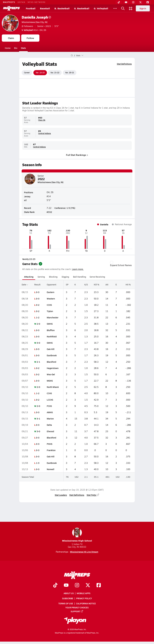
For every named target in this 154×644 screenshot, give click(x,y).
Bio (16, 48)
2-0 (38, 324)
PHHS (50, 444)
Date (25, 284)
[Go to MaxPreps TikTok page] (55, 585)
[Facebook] (148, 2)
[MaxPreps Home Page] (72, 55)
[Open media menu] (131, 8)
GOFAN (21, 2)
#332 (49, 212)
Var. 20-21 (70, 73)
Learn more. (78, 269)
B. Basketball (62, 8)
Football (31, 8)
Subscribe (68, 598)
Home (8, 48)
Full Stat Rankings (77, 155)
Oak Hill (51, 349)
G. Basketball (82, 8)
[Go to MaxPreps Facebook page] (99, 585)
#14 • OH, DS (34, 30)
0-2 (38, 305)
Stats (23, 48)
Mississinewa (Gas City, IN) (35, 22)
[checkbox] (112, 262)
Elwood (50, 431)
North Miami (53, 387)
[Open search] (123, 8)
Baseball (45, 8)
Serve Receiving (97, 277)
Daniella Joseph (36, 17)
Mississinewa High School (77, 535)
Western (51, 299)
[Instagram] (133, 2)
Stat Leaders (61, 495)
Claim (11, 38)
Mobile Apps (84, 593)
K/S (86, 284)
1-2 (38, 317)
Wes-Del (51, 374)
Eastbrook (52, 355)
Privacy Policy (84, 598)
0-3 (38, 292)
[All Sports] (115, 8)
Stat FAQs (93, 495)
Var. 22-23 (40, 73)
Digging (65, 277)
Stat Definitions (124, 64)
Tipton (50, 311)
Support (77, 611)
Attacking (29, 277)
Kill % (97, 284)
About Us (69, 593)
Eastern (51, 292)
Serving (41, 277)
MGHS (50, 381)
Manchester (53, 317)
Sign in (143, 8)
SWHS (50, 324)
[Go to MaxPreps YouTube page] (66, 585)
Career (27, 73)
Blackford (51, 362)
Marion (50, 419)
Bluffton (51, 330)
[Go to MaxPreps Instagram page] (77, 585)
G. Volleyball (101, 8)
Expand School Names (121, 264)
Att (107, 284)
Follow (30, 38)
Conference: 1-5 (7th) (65, 208)
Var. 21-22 (55, 73)
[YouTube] (126, 2)
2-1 (38, 362)
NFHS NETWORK (37, 2)
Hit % (128, 284)
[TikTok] (119, 2)
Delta (49, 425)
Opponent (52, 284)
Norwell (51, 469)
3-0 (38, 343)
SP (67, 284)
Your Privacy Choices (77, 607)
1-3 (38, 463)
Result (37, 284)
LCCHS (50, 400)
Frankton (51, 450)
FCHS (49, 406)
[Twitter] (140, 2)
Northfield (52, 336)
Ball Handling (80, 277)
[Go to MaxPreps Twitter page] (88, 585)
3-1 (38, 419)
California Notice (86, 603)
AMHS (50, 412)
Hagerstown (53, 368)
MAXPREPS (9, 2)
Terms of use (66, 603)
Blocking (53, 277)
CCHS (49, 305)
